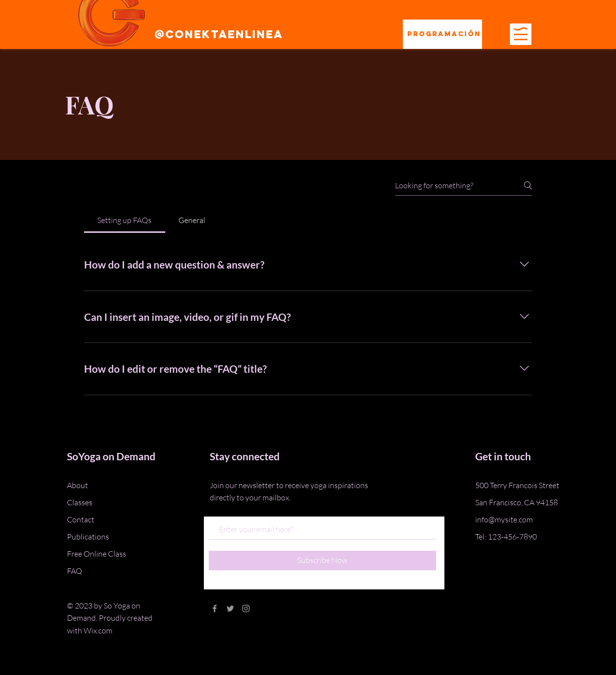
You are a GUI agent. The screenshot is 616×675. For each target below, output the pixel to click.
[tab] (125, 220)
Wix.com (98, 630)
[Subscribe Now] (322, 561)
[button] (521, 34)
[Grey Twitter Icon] (230, 608)
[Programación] (442, 34)
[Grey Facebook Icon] (215, 608)
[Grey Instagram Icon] (246, 608)
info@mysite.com (504, 519)
